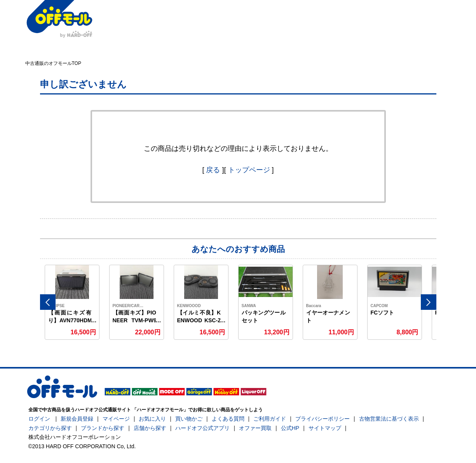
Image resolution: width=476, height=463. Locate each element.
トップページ (249, 170)
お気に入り (152, 419)
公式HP (290, 428)
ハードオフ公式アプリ (202, 428)
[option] (72, 302)
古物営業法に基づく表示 (389, 419)
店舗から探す (150, 428)
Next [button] (429, 302)
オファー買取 (255, 428)
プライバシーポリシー (323, 419)
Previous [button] (48, 302)
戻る (213, 170)
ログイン (39, 419)
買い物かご (189, 419)
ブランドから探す (103, 428)
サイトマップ (325, 428)
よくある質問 (228, 419)
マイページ (116, 419)
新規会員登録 (77, 419)
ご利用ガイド (270, 419)
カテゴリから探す (50, 428)
